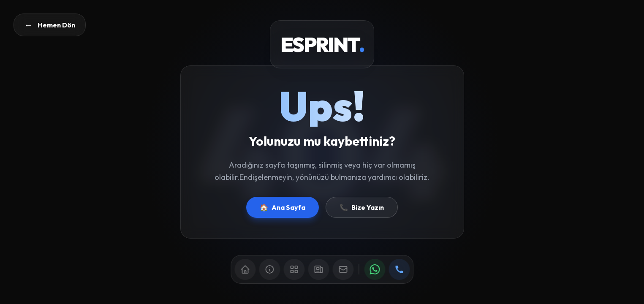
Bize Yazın (362, 207)
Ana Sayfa (283, 207)
